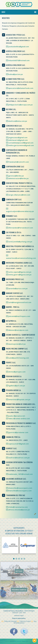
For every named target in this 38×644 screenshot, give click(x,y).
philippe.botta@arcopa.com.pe (21, 105)
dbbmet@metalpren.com (18, 330)
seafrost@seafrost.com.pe (19, 458)
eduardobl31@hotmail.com (19, 60)
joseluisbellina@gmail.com (19, 47)
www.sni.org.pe (19, 613)
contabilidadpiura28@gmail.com (21, 143)
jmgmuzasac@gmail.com (18, 138)
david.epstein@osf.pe (17, 344)
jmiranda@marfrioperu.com (19, 316)
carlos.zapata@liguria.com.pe (20, 272)
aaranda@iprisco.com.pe (18, 289)
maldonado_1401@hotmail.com (21, 474)
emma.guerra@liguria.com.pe (20, 275)
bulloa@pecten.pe (16, 74)
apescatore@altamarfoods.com (21, 88)
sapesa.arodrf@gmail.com (19, 444)
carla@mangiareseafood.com (20, 302)
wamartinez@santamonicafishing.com (21, 258)
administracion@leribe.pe (18, 178)
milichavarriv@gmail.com (18, 140)
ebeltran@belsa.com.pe (18, 121)
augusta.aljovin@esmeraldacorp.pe (20, 211)
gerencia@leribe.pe (16, 176)
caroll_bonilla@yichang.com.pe (20, 242)
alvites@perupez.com (17, 372)
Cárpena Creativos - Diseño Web (20, 641)
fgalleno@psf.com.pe (17, 386)
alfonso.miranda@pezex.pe (19, 510)
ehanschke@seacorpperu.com (20, 488)
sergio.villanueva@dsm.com (19, 195)
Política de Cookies (24, 619)
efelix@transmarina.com (18, 507)
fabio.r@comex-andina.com (19, 419)
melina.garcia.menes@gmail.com (21, 145)
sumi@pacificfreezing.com (19, 358)
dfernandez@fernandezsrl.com (21, 228)
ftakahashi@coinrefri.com (19, 162)
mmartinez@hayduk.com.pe (19, 400)
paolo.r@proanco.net (17, 416)
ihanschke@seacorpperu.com (20, 491)
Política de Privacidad (9, 619)
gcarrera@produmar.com (18, 432)
